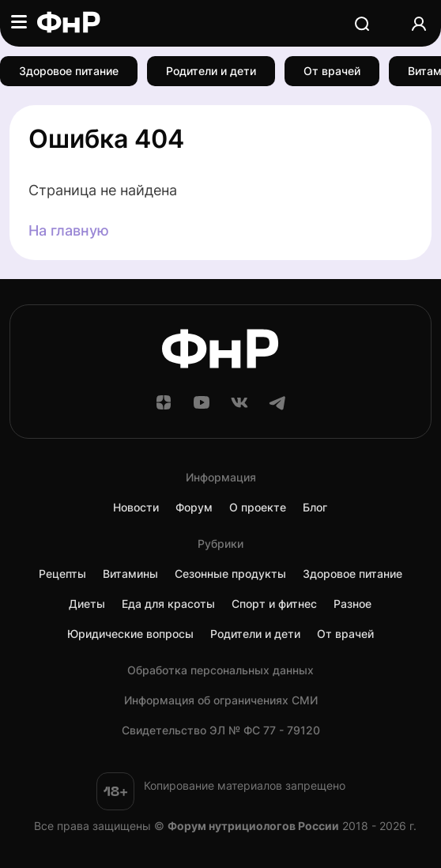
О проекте (258, 508)
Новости (136, 508)
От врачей (332, 71)
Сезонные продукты (230, 574)
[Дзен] (164, 408)
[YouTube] (202, 408)
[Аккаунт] (419, 23)
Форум (194, 508)
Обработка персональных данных (220, 670)
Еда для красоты (168, 604)
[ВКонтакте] (239, 408)
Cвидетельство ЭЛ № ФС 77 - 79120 (221, 730)
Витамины (130, 574)
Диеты (87, 604)
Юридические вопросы (130, 634)
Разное (352, 604)
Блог (315, 508)
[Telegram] (277, 408)
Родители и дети (211, 71)
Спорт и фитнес (274, 604)
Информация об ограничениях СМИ (221, 700)
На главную (69, 230)
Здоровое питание (69, 71)
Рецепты (62, 574)
